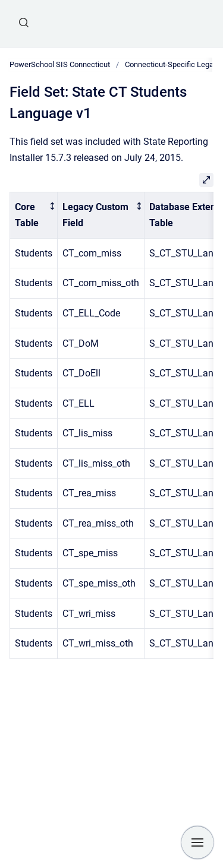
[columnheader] (34, 215)
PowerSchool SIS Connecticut (60, 64)
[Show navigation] (197, 842)
